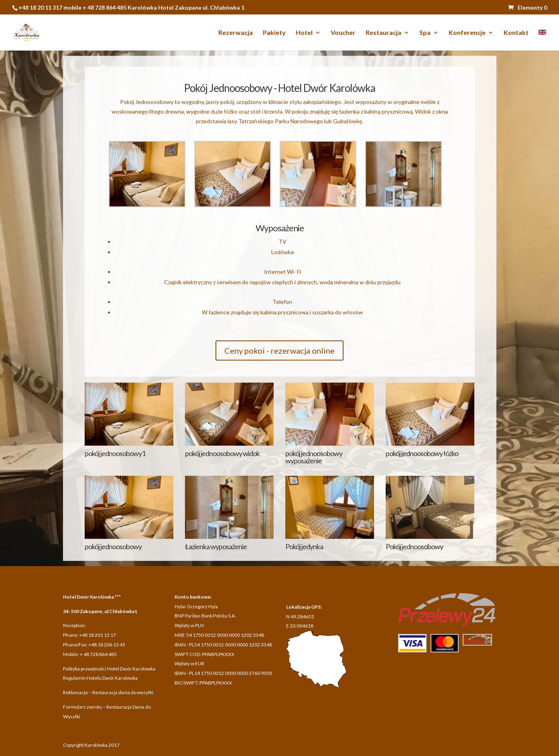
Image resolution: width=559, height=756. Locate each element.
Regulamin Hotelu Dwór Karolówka (100, 678)
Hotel (304, 33)
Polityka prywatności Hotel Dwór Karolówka (109, 669)
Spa (425, 33)
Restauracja (383, 33)
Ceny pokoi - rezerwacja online (279, 350)
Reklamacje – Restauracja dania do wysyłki (108, 692)
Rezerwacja (236, 33)
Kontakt (516, 33)
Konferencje (467, 33)
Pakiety (274, 33)
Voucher (343, 33)
